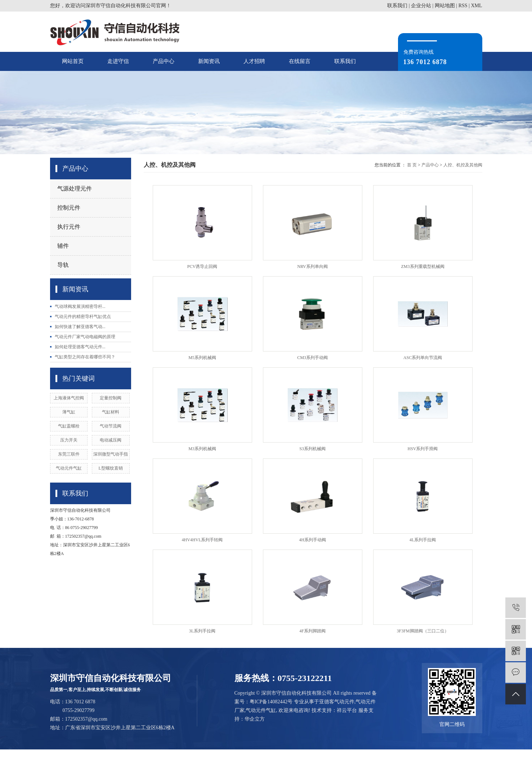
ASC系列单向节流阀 (423, 358)
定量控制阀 (111, 398)
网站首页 (73, 61)
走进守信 (118, 61)
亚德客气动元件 (337, 702)
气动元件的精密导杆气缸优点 (83, 317)
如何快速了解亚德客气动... (80, 327)
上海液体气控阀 (69, 398)
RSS (463, 6)
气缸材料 (111, 412)
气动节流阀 (111, 426)
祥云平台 (347, 710)
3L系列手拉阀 (202, 631)
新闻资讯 (209, 61)
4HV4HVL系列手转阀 (202, 540)
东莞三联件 (69, 454)
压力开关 (69, 440)
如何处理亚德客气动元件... (80, 347)
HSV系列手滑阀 (423, 449)
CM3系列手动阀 (312, 358)
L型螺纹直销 (110, 468)
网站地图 (445, 6)
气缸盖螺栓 (69, 426)
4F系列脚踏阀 (312, 631)
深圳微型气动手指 (111, 454)
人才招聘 (254, 61)
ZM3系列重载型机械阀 (423, 266)
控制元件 (69, 208)
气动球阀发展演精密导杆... (80, 306)
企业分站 (421, 6)
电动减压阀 (111, 440)
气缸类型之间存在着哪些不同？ (85, 357)
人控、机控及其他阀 (463, 165)
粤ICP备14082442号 (271, 702)
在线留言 (300, 61)
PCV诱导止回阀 (202, 266)
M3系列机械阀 (202, 449)
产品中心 (164, 61)
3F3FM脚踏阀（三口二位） (423, 631)
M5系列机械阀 (202, 358)
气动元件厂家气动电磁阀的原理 (85, 337)
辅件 (63, 246)
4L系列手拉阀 (423, 540)
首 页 (412, 165)
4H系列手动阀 (312, 540)
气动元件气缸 (69, 468)
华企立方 (255, 719)
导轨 (63, 265)
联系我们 (397, 6)
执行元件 (69, 227)
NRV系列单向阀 (312, 266)
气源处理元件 (75, 189)
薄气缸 (69, 412)
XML (476, 6)
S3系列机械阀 (312, 449)
